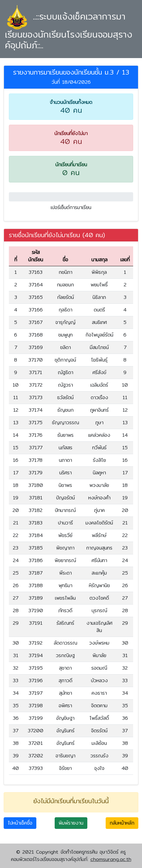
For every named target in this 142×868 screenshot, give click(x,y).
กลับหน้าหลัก (122, 823)
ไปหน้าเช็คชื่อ (20, 823)
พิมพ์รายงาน (71, 823)
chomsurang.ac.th (111, 859)
